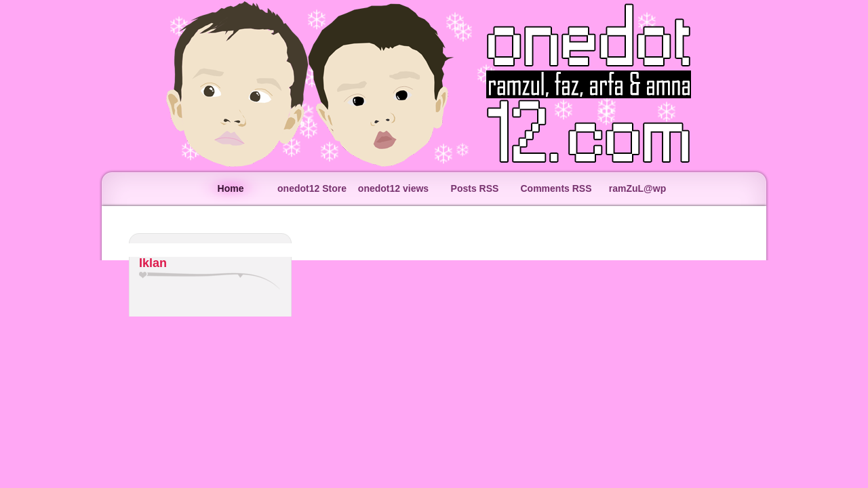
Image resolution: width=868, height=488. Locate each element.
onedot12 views (393, 188)
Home (231, 188)
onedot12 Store (312, 188)
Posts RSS (475, 188)
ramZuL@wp (637, 188)
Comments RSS (556, 188)
